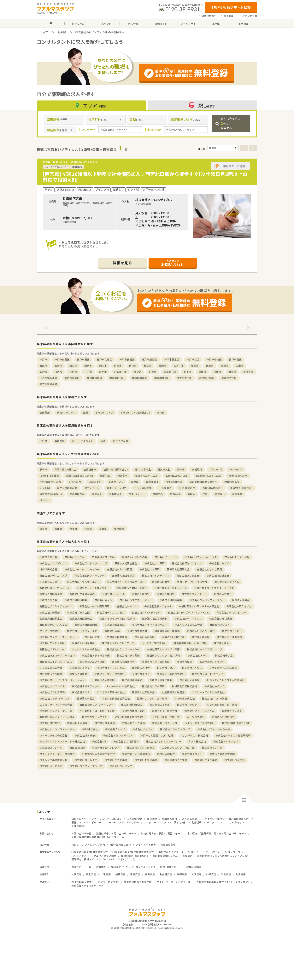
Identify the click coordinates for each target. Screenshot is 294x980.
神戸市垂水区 (172, 359)
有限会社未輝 (77, 748)
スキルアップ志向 (95, 845)
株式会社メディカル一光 (96, 655)
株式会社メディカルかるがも (214, 729)
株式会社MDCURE (50, 723)
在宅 (205, 494)
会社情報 (152, 819)
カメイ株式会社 (197, 741)
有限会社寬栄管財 (137, 631)
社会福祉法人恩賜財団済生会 (99, 754)
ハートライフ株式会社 (154, 643)
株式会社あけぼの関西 (229, 637)
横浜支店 (150, 874)
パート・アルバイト (83, 441)
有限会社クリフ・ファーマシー (97, 705)
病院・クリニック (66, 412)
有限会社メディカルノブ (53, 575)
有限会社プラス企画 (78, 612)
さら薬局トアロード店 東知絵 (97, 711)
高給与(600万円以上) (147, 476)
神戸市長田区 (127, 359)
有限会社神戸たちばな (239, 606)
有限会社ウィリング (121, 766)
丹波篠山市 (120, 372)
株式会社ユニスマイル (52, 686)
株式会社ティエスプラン (111, 612)
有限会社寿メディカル (227, 582)
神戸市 (43, 359)
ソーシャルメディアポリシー (123, 822)
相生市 (148, 366)
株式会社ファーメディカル (200, 711)
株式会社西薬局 (201, 637)
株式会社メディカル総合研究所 (233, 735)
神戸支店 (211, 874)
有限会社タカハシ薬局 (120, 569)
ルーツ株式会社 (196, 717)
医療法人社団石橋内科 (155, 618)
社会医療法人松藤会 (51, 674)
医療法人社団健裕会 (171, 600)
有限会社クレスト (232, 711)
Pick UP (76, 845)
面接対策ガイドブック (171, 852)
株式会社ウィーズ (115, 729)
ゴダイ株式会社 (48, 569)
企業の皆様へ (209, 16)
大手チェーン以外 (117, 488)
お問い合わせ (250, 16)
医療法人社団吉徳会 (126, 563)
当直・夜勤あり (187, 488)
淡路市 (202, 372)
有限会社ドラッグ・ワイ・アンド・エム (188, 612)
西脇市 (210, 366)
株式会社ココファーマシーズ (86, 766)
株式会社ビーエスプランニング (205, 649)
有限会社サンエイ (75, 557)
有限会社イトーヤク (166, 557)
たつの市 (248, 372)
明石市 (73, 366)
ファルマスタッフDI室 (104, 856)
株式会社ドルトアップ (226, 741)
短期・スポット (137, 494)
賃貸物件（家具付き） (241, 488)
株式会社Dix (99, 741)
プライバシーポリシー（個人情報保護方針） (226, 819)
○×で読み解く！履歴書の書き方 (90, 852)
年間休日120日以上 (65, 469)
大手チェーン (92, 488)
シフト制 (45, 488)
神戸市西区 (235, 359)
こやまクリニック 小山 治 (178, 748)
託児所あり (75, 482)
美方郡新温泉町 (48, 384)
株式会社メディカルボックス (201, 557)
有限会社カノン (103, 600)
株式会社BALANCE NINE (236, 723)
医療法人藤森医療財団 (222, 754)
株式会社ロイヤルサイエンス (83, 582)
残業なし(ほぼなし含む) (79, 476)
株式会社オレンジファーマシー (57, 729)
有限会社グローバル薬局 (53, 625)
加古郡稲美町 (72, 378)
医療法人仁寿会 (223, 594)
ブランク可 (216, 469)
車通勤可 (123, 476)
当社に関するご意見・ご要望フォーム (162, 833)
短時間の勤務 (168, 845)
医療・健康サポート (171, 867)
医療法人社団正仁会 (173, 637)
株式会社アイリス (192, 668)
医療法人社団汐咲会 (76, 600)
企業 (86, 412)
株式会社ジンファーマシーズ (56, 711)
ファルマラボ (213, 852)
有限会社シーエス (127, 606)
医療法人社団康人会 (178, 569)
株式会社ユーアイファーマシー (82, 569)
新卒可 (181, 469)
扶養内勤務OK (174, 482)
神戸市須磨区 (149, 359)
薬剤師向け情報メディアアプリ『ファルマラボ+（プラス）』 (103, 859)
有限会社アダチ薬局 (206, 760)
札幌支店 (76, 874)
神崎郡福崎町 (139, 378)
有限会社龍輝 (185, 662)
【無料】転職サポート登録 (231, 7)
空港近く (97, 494)
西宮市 (88, 366)
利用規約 (197, 822)
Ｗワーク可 (236, 469)
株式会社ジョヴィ (80, 668)
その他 (161, 412)
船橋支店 (121, 874)
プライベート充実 (146, 845)
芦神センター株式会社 (165, 711)
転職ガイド (194, 852)
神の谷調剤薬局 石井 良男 (190, 643)
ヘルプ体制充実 (143, 488)
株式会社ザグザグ (143, 729)
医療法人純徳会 (161, 582)
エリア (91, 105)
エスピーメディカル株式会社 (208, 692)
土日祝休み (90, 469)
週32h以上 (164, 469)
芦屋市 (118, 366)
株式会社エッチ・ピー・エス (55, 698)
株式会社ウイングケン (95, 717)
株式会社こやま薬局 (116, 760)
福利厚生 (116, 867)
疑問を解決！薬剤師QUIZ (134, 856)
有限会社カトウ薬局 (134, 723)
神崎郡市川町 (117, 378)
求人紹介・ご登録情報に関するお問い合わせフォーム (217, 833)
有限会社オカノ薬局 (133, 711)
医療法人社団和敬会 (123, 575)
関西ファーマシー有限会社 (192, 582)
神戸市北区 (193, 359)
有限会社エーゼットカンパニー (150, 625)
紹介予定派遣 (121, 441)
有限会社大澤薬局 (190, 680)
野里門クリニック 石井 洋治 (164, 655)
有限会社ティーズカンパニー (93, 588)
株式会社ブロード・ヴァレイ (208, 674)
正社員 (43, 441)
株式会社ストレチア (86, 760)
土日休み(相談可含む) (116, 469)
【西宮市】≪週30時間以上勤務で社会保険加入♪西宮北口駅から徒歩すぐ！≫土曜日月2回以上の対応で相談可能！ (145, 177)
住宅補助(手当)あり (50, 482)
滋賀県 (43, 529)
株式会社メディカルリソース (88, 885)
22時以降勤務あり (213, 488)
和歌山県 (119, 529)
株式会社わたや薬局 (146, 760)
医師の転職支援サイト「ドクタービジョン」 (95, 882)
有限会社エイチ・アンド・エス (56, 662)
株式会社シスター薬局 (215, 698)
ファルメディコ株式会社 (223, 668)
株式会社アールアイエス (188, 618)
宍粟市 (217, 372)
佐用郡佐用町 (229, 378)
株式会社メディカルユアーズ (118, 643)
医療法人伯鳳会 (241, 600)
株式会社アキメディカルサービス (126, 582)
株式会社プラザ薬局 (128, 655)
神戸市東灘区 (62, 359)
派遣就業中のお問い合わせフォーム (116, 833)
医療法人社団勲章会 (51, 618)
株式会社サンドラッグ (212, 662)
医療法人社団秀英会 (83, 643)
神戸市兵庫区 (104, 359)
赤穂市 (195, 366)
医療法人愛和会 (166, 594)
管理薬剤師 (152, 482)
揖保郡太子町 (184, 378)
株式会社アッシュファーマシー (163, 741)
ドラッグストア (104, 412)
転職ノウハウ (233, 852)
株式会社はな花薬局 (221, 618)
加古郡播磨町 (95, 378)
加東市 (232, 372)
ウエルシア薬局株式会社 (188, 625)
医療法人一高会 (86, 698)
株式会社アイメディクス (156, 575)
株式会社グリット (192, 754)
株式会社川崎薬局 (50, 612)
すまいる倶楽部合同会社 (116, 698)
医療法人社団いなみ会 (135, 557)
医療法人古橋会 (141, 668)
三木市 (240, 366)
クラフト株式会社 (50, 631)
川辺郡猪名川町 (48, 378)
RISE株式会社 (90, 729)
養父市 (138, 372)
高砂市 (43, 372)
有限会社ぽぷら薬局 (188, 575)
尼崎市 (58, 366)
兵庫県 (62, 32)
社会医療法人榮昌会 (173, 692)
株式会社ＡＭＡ (81, 692)
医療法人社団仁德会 (161, 680)
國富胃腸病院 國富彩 (167, 631)
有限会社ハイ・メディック (146, 612)
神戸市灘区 (83, 359)
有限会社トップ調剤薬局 (156, 662)
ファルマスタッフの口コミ (107, 819)
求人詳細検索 (134, 819)
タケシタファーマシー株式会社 (57, 754)
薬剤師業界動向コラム (165, 856)
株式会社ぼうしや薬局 (52, 692)
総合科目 (175, 494)
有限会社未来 (92, 637)
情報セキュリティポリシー (86, 822)
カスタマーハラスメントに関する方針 (165, 822)
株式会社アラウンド (188, 705)
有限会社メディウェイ (52, 649)
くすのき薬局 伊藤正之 (166, 717)
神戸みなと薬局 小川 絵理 (157, 735)
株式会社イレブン (212, 748)
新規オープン (116, 482)
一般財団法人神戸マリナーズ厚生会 (199, 606)
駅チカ (43, 469)
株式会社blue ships (85, 735)
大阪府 (73, 529)
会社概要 (229, 16)
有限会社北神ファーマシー (90, 575)
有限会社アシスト (220, 625)
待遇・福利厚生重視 (120, 845)
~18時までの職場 (49, 476)
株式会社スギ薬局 (150, 569)
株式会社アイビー (232, 631)
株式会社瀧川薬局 (115, 625)
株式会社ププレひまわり (141, 748)
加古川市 (179, 366)
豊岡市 (163, 366)
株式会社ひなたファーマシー (123, 649)
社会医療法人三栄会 (176, 760)
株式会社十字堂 (224, 655)
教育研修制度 (194, 867)
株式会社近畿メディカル (158, 606)
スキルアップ (79, 856)
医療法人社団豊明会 (81, 618)
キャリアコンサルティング (141, 867)
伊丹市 (133, 366)
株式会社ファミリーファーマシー (58, 637)
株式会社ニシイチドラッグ (175, 729)
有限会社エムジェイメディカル (57, 717)
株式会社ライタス (235, 760)
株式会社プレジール (51, 748)
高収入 (191, 494)
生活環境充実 (77, 494)
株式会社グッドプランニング (91, 563)
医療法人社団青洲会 (86, 625)
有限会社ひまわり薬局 (209, 569)
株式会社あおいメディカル (118, 735)
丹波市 (153, 372)
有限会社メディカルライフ (55, 588)
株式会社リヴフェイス (165, 723)
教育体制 (101, 867)
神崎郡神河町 (162, 378)
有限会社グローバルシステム (171, 588)
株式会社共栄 (221, 643)
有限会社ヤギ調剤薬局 (82, 594)
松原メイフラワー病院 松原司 (117, 618)
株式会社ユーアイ (219, 563)
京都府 (58, 529)
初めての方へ (79, 819)
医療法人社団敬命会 (143, 692)
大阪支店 (197, 874)
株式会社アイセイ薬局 (52, 643)
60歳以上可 (95, 482)
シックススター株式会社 (86, 649)
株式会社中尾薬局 (132, 680)
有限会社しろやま (160, 705)
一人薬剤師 (165, 488)
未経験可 (197, 469)
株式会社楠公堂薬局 (218, 575)
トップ (44, 32)
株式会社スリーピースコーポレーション (62, 680)
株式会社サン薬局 (155, 563)
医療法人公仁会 (48, 557)
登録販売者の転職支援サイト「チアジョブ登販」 (223, 882)
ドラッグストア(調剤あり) (135, 412)
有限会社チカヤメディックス (56, 606)
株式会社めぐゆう (215, 686)
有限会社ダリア (141, 674)
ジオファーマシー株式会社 (110, 674)
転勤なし (105, 476)
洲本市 (103, 366)
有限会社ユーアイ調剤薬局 (94, 606)
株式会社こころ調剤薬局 (136, 754)
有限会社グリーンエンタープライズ (214, 588)
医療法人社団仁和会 (223, 717)
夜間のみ (158, 494)
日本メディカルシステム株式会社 (226, 680)
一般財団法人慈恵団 (103, 680)
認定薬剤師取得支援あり (203, 482)
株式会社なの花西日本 (126, 741)
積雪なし (220, 494)
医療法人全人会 (48, 600)
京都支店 (182, 874)
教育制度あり (232, 482)
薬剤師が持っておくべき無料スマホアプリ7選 (223, 856)
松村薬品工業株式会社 (185, 686)
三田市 (88, 372)
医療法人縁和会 (166, 754)
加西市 (103, 372)
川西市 (58, 372)
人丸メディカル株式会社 (194, 735)
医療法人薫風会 (141, 594)
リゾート (45, 500)
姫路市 (43, 366)
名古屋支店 (166, 874)
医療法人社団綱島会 (51, 594)
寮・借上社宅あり (238, 476)
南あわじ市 (170, 372)
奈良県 (103, 529)
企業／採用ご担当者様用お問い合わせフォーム (98, 837)
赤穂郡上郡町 (207, 378)
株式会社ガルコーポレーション (57, 655)
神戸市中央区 (214, 359)
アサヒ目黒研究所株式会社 (130, 717)
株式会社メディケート (194, 594)
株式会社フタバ (166, 668)
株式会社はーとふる (51, 766)
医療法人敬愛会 (78, 674)
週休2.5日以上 (143, 469)
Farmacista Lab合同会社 (121, 686)
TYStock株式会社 (185, 698)
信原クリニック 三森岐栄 (152, 698)
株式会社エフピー (50, 582)
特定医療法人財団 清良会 (132, 588)
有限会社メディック (113, 594)
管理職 (135, 482)
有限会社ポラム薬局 (103, 557)
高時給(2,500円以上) (177, 476)
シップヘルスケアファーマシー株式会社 (62, 741)
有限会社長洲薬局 (144, 637)
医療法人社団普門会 (123, 662)
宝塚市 (225, 366)
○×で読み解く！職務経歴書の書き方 (133, 852)
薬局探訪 (187, 856)
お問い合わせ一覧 (81, 833)
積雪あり (237, 494)
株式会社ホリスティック (86, 686)
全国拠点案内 (169, 819)
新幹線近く (116, 494)
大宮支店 (106, 874)
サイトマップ (237, 822)
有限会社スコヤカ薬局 (237, 557)
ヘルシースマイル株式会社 (200, 723)
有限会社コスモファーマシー (136, 600)
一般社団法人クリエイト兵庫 (163, 649)
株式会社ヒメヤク (198, 655)
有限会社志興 (112, 631)
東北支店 (91, 874)
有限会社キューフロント (106, 748)
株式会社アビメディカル (53, 563)
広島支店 (226, 874)
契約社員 (60, 441)
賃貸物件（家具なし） (51, 494)
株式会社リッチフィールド (82, 631)
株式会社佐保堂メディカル (187, 563)
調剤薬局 (45, 412)
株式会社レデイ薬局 (153, 686)
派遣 (103, 441)
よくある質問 (190, 819)
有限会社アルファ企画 (92, 662)
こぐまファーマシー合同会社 (56, 705)
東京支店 (135, 874)
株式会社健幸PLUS (132, 705)
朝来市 (188, 372)
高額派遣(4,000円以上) (208, 476)
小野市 (73, 372)
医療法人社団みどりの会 (201, 631)
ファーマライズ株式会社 (53, 735)
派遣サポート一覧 (81, 867)
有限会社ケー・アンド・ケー (231, 612)
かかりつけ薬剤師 (67, 488)
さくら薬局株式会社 (51, 668)
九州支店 (241, 874)
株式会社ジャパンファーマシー (207, 600)
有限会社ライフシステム (111, 668)
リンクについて (216, 822)
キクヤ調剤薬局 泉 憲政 (222, 705)
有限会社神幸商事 (117, 637)
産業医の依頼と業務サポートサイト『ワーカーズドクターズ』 (158, 882)
